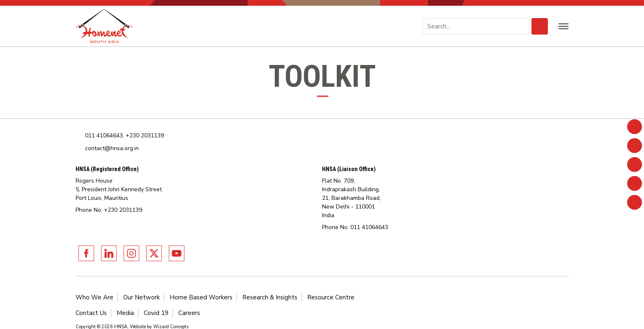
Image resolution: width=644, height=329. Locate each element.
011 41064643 (104, 136)
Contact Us (91, 313)
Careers (189, 313)
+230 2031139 (145, 136)
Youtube (177, 253)
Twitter (154, 253)
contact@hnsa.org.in (112, 148)
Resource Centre (331, 297)
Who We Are (94, 297)
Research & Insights (270, 297)
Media (125, 313)
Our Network (141, 297)
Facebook (86, 253)
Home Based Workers (201, 297)
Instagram (131, 253)
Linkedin (109, 253)
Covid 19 (156, 313)
